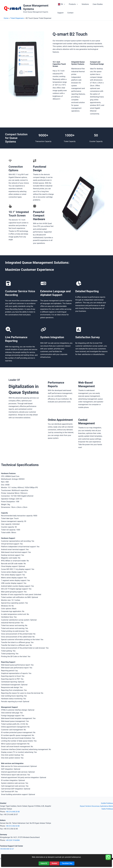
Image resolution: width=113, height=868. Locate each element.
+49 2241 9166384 (13, 840)
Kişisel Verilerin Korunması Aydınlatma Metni (96, 806)
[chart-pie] (79, 283)
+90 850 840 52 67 (7, 849)
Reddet (55, 863)
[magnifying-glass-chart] (8, 329)
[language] (43, 283)
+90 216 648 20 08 (13, 812)
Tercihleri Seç (67, 863)
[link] (43, 329)
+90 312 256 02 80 (13, 826)
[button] (64, 4)
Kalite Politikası (107, 809)
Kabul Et (44, 863)
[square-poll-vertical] (79, 329)
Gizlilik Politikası (107, 803)
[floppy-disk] (8, 283)
